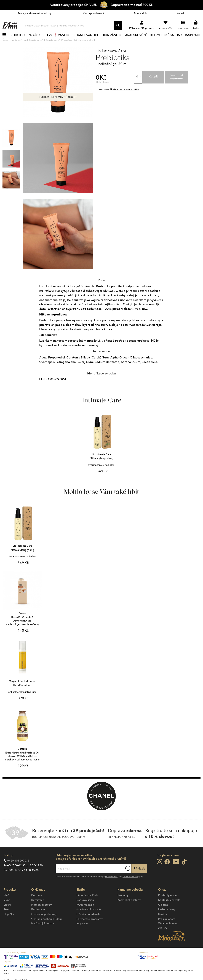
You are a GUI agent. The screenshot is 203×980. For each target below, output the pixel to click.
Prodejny (123, 905)
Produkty (17, 40)
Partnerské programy (90, 928)
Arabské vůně (136, 40)
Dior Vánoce (112, 40)
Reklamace (38, 919)
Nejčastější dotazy (43, 933)
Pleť (6, 905)
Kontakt (181, 13)
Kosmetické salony (166, 40)
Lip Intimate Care (111, 61)
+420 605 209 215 (18, 870)
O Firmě (163, 914)
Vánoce (63, 40)
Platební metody (42, 914)
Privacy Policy (112, 886)
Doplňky (9, 924)
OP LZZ (163, 938)
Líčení (7, 914)
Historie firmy (167, 919)
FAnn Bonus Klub (87, 905)
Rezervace (38, 910)
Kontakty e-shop (168, 905)
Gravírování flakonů (89, 919)
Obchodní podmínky (44, 924)
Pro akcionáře (167, 928)
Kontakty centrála (169, 910)
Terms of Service (130, 886)
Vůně (7, 910)
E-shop (8, 865)
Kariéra (163, 924)
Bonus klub (140, 13)
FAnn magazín (85, 914)
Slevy (48, 40)
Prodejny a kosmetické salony (34, 13)
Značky (34, 40)
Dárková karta (85, 910)
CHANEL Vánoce (86, 40)
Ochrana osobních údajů (46, 928)
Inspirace (193, 40)
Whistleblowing (168, 933)
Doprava (37, 905)
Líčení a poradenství (93, 13)
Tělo (6, 919)
